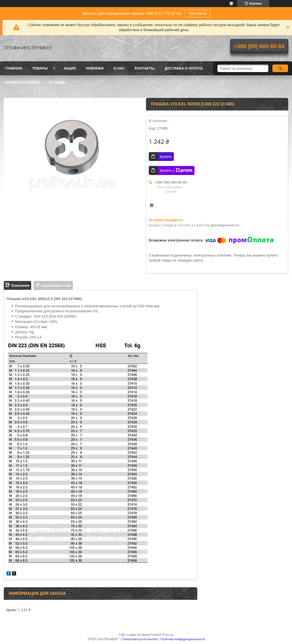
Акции (70, 68)
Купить (166, 157)
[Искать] (280, 68)
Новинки (95, 68)
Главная (14, 68)
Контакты (198, 13)
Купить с (176, 170)
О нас (119, 68)
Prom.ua (167, 635)
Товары (40, 68)
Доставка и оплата (184, 68)
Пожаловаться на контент (140, 639)
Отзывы (58, 82)
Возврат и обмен (22, 82)
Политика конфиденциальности (183, 639)
